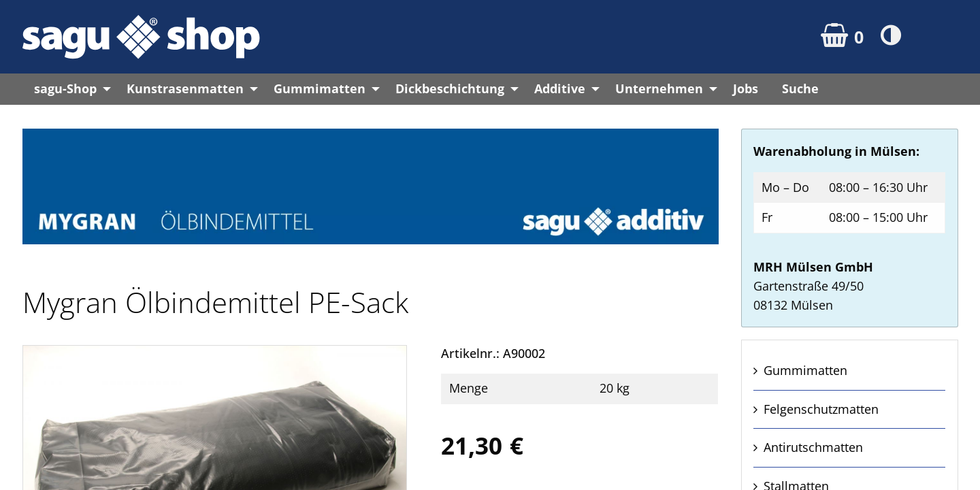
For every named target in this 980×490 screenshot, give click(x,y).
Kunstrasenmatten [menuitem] (185, 88)
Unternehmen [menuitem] (659, 88)
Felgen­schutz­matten (821, 409)
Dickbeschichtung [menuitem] (450, 88)
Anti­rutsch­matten (813, 447)
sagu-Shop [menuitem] (65, 88)
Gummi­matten (805, 370)
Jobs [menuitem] (746, 88)
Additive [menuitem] (560, 88)
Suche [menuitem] (800, 88)
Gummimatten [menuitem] (320, 88)
